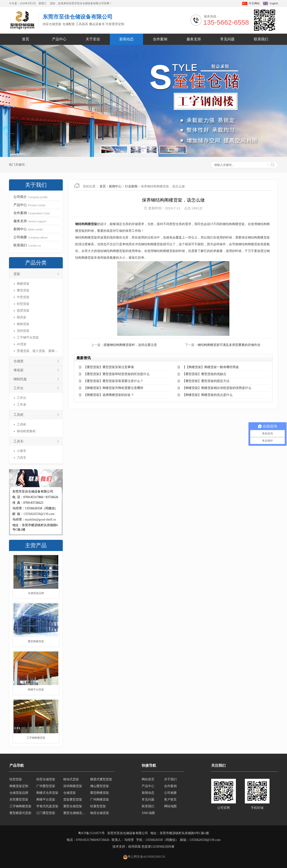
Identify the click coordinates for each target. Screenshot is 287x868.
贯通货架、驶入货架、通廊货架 (38, 351)
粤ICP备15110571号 (91, 833)
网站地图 (170, 806)
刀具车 (22, 458)
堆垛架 (18, 370)
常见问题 (227, 39)
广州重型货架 (46, 786)
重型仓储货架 (73, 806)
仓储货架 (70, 793)
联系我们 (261, 39)
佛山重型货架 (100, 786)
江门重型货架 (46, 813)
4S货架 (22, 344)
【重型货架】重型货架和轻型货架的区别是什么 (117, 374)
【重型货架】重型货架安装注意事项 (109, 367)
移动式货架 (71, 779)
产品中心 (59, 39)
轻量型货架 (98, 806)
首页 (26, 39)
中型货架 (23, 297)
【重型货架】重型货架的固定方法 (206, 381)
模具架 (22, 317)
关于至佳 (93, 39)
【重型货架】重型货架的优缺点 (204, 374)
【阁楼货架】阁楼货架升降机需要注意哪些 (113, 388)
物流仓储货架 (100, 813)
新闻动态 (126, 39)
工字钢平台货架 (28, 337)
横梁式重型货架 (101, 779)
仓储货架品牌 (36, 593)
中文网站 (254, 3)
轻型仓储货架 (46, 779)
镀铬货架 (23, 324)
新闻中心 (115, 186)
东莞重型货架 (19, 800)
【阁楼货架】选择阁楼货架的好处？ (109, 395)
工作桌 (22, 405)
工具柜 (18, 415)
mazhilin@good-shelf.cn (40, 520)
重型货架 (23, 290)
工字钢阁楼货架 (36, 738)
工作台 (18, 388)
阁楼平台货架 (36, 690)
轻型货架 (23, 304)
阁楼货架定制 (19, 786)
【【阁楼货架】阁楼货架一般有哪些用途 (211, 367)
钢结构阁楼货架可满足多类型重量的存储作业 (229, 345)
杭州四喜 (135, 847)
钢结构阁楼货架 (86, 224)
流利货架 (23, 331)
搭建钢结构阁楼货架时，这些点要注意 (130, 345)
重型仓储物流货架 (75, 813)
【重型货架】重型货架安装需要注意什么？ (113, 381)
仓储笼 (18, 361)
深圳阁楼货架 (73, 786)
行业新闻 (131, 186)
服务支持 (194, 39)
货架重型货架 (73, 800)
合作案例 (160, 39)
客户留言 (170, 800)
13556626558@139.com (39, 514)
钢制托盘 (20, 379)
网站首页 (148, 779)
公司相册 (170, 793)
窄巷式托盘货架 (47, 806)
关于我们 (170, 779)
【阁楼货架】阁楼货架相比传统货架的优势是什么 (217, 388)
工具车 (18, 441)
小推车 (22, 451)
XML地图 (148, 813)
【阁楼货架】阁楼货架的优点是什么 (207, 395)
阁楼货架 (23, 284)
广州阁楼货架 (100, 800)
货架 (17, 274)
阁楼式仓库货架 (47, 793)
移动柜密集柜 (26, 431)
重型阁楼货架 (36, 642)
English (274, 3)
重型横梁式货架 (20, 813)
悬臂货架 (23, 311)
